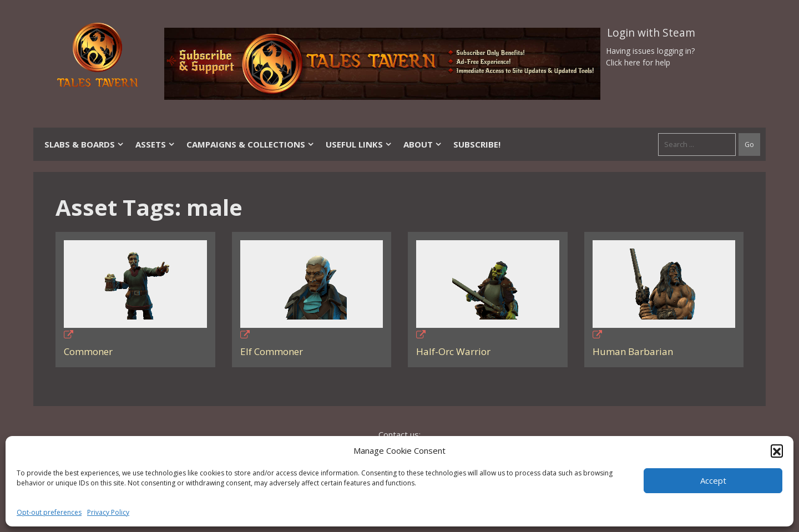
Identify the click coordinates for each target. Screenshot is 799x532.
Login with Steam (651, 33)
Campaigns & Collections (251, 144)
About (423, 144)
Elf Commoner (272, 351)
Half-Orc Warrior (453, 351)
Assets (155, 144)
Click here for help (638, 62)
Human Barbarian (633, 351)
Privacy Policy (108, 512)
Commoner (88, 351)
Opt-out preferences (49, 512)
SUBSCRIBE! (477, 144)
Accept (713, 480)
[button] (777, 450)
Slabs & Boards (84, 144)
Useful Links (359, 144)
